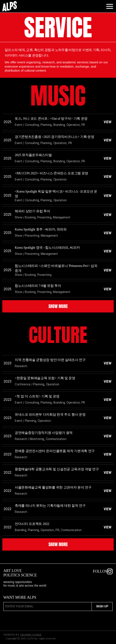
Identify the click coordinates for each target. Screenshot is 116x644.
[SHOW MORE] (58, 306)
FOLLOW (101, 571)
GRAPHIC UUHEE (31, 635)
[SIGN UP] (102, 607)
